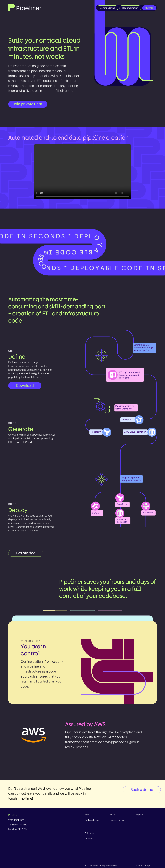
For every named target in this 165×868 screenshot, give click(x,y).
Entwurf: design (143, 866)
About (88, 815)
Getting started (92, 820)
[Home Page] (25, 8)
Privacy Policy (117, 820)
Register (139, 815)
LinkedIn (89, 839)
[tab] (55, 611)
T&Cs (113, 815)
